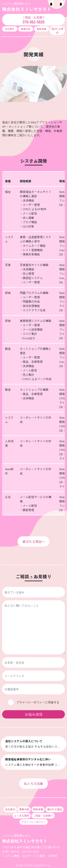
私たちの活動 (34, 784)
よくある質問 (22, 816)
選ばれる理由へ (34, 541)
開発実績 (41, 29)
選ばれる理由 (57, 30)
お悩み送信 (34, 714)
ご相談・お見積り (43, 816)
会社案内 (10, 29)
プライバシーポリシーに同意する (38, 702)
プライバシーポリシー (34, 822)
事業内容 (26, 29)
